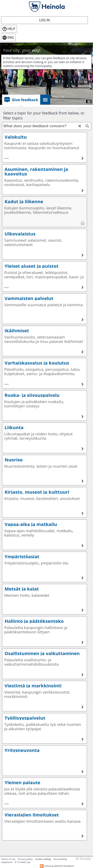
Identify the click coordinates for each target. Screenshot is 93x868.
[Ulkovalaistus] (83, 255)
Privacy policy (25, 859)
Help (11, 29)
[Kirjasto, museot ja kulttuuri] (83, 513)
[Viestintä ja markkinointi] (83, 707)
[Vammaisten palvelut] (83, 320)
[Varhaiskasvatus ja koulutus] (83, 384)
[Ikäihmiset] (83, 352)
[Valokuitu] (83, 158)
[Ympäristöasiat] (83, 578)
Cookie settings (43, 859)
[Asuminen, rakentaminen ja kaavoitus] (83, 191)
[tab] (21, 100)
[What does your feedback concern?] (47, 126)
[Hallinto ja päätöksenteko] (83, 642)
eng (11, 38)
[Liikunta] (83, 449)
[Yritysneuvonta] (83, 772)
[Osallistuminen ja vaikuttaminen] (83, 675)
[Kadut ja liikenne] (83, 223)
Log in (45, 20)
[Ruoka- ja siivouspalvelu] (83, 417)
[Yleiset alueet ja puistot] (83, 287)
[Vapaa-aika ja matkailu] (83, 546)
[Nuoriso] (83, 481)
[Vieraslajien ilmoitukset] (83, 836)
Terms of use (8, 859)
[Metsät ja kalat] (83, 610)
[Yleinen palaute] (83, 804)
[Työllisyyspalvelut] (83, 739)
